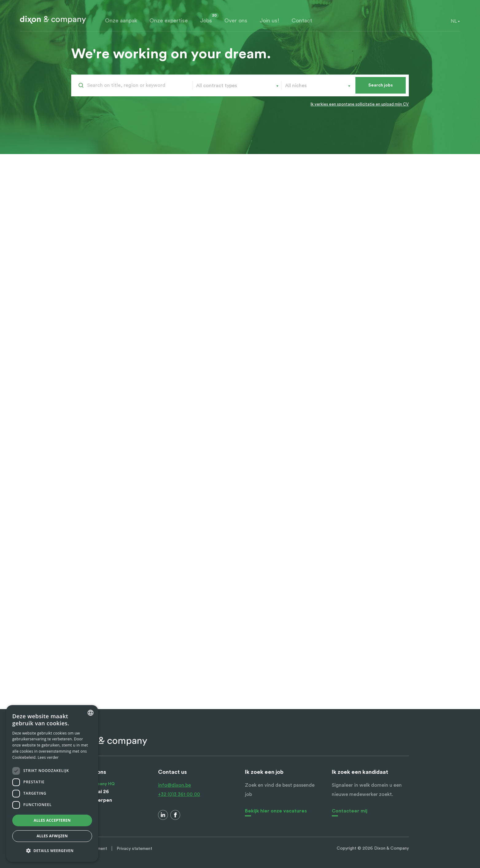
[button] (52, 851)
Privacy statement (134, 849)
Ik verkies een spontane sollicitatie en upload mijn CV (360, 104)
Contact (302, 21)
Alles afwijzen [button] (52, 836)
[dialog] (52, 783)
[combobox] (454, 21)
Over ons (236, 21)
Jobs (206, 21)
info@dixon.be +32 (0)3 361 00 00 (179, 790)
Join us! (269, 21)
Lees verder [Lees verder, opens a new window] (48, 757)
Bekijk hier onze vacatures (276, 811)
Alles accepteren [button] (52, 820)
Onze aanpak (121, 21)
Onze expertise (169, 21)
